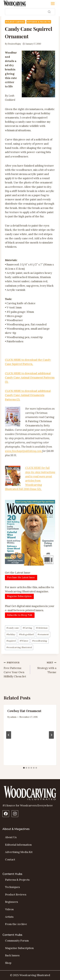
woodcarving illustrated (19, 647)
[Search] (30, 12)
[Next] (51, 735)
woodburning (40, 641)
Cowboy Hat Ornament (24, 711)
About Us (11, 837)
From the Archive (16, 924)
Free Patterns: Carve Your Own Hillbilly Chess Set (16, 669)
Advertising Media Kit (19, 852)
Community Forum (17, 941)
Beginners (11, 902)
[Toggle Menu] (53, 4)
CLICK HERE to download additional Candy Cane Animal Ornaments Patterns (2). (28, 395)
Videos (9, 909)
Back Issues (12, 955)
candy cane (13, 628)
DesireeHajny (14, 44)
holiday (11, 634)
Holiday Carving (15, 22)
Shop (8, 963)
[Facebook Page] (6, 814)
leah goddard (26, 634)
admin (13, 717)
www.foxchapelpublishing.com (24, 451)
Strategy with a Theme (45, 667)
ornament (43, 634)
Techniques (12, 887)
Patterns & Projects (39, 22)
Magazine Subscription (19, 948)
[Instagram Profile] (15, 814)
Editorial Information (18, 845)
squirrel (11, 641)
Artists (9, 917)
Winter (24, 641)
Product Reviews (16, 895)
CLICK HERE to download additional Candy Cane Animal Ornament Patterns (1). (30, 378)
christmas (42, 628)
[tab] (24, 768)
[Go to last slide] (9, 735)
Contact (10, 860)
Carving (27, 628)
